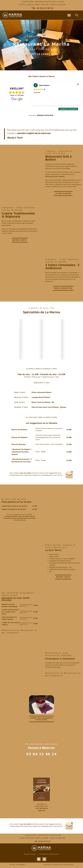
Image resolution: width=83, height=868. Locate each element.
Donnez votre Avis (45, 115)
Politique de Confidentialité (49, 854)
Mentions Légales (30, 854)
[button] (69, 15)
